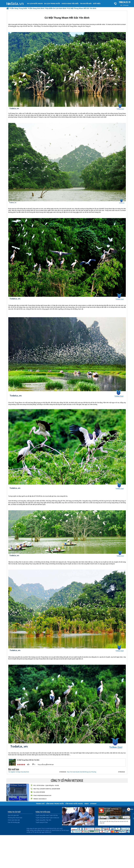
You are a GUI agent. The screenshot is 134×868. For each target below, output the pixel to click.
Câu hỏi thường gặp (14, 822)
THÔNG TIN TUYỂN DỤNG (43, 812)
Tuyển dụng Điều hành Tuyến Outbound (47, 818)
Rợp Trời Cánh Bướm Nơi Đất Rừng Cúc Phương (82, 772)
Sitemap (93, 804)
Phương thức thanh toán (15, 818)
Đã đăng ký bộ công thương (16, 830)
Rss (129, 809)
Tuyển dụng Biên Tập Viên (43, 820)
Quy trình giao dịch (13, 815)
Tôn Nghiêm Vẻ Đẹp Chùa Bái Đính (19, 772)
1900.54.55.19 (124, 2)
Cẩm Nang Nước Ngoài (74, 804)
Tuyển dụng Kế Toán (42, 822)
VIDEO (86, 804)
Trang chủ (40, 804)
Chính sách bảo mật (14, 820)
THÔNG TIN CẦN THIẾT (14, 812)
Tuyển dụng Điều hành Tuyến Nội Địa (47, 815)
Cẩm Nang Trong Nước (55, 804)
